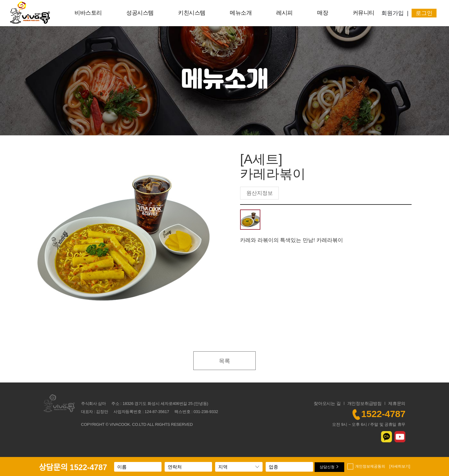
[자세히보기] (400, 466)
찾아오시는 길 (327, 403)
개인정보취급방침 (365, 403)
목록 (224, 361)
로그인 (424, 13)
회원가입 (393, 13)
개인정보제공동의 (383, 466)
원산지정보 (260, 193)
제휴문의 (397, 403)
